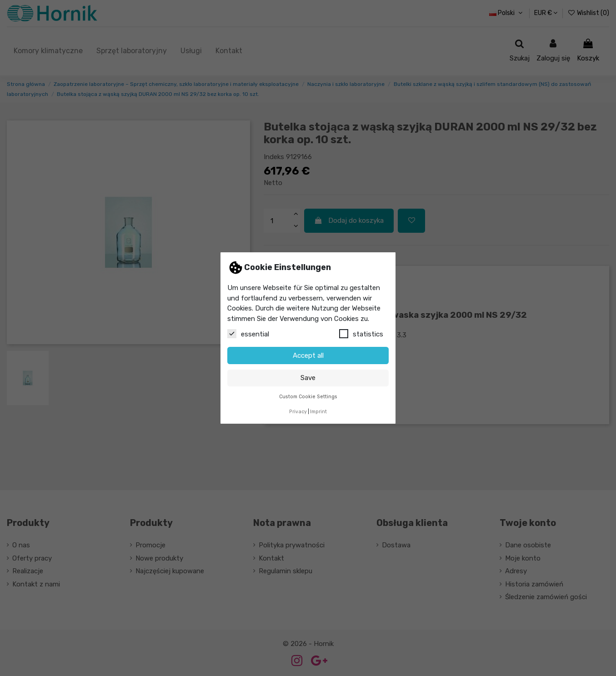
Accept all (308, 356)
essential (248, 334)
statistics (361, 334)
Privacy (298, 412)
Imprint (318, 412)
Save (308, 378)
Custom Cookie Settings (308, 397)
